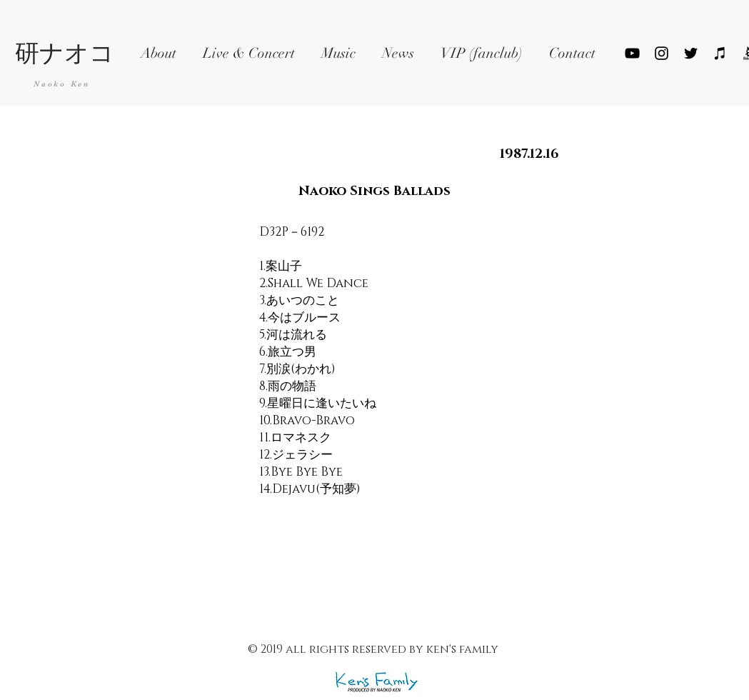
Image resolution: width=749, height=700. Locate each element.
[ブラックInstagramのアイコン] (662, 53)
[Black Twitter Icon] (691, 53)
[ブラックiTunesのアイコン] (720, 53)
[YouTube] (632, 53)
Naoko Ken (62, 84)
